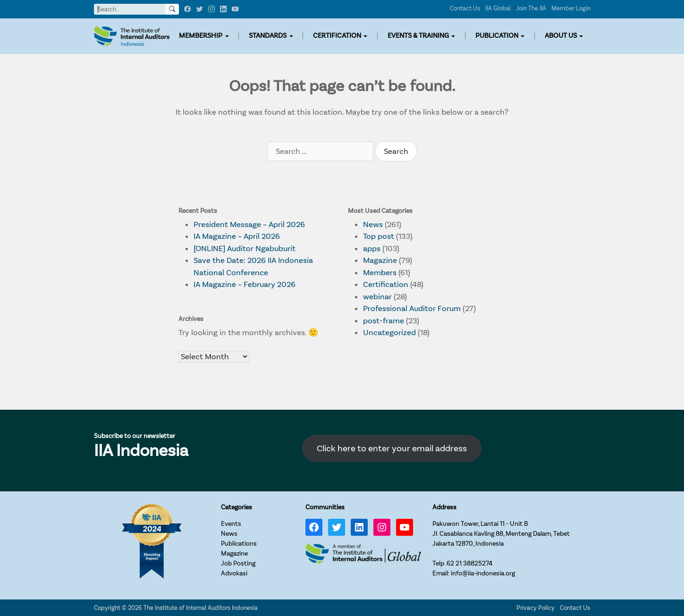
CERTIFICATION (337, 36)
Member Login (571, 8)
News (373, 224)
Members (380, 273)
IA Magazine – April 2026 (237, 236)
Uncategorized (389, 333)
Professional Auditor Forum (412, 308)
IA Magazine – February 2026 (245, 284)
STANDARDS (268, 36)
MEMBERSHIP (201, 36)
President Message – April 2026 (249, 224)
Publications (239, 544)
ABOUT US (561, 36)
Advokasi (234, 573)
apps (372, 249)
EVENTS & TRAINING (418, 36)
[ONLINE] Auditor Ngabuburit (245, 249)
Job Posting (238, 563)
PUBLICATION (497, 36)
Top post (379, 236)
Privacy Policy (536, 608)
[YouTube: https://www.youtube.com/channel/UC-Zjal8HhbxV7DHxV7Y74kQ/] (405, 527)
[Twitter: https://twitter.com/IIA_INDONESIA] (337, 527)
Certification (386, 284)
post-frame (384, 321)
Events (231, 524)
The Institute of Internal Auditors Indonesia (201, 608)
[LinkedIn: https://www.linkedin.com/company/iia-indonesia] (359, 527)
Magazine (380, 260)
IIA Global (498, 8)
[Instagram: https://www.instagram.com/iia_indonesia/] (382, 527)
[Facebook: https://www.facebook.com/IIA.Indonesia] (314, 527)
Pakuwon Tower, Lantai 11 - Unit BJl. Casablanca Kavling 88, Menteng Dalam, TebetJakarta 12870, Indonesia (501, 534)
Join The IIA (531, 8)
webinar (377, 297)
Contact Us (465, 8)
